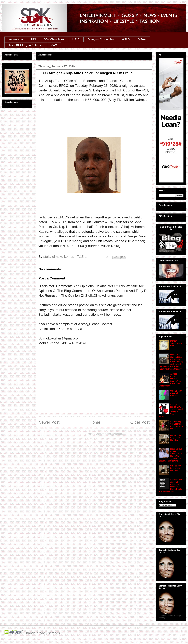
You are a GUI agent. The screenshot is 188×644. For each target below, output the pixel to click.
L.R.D (76, 39)
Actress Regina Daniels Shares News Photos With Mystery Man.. (170, 380)
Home (95, 422)
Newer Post (49, 422)
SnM (54, 45)
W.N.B (126, 39)
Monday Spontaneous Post (176, 343)
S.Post (142, 39)
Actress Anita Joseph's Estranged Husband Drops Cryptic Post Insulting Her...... (170, 485)
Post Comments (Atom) (104, 434)
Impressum (16, 39)
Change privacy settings (42, 633)
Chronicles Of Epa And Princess (176, 393)
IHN (33, 39)
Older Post (140, 422)
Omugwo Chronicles (101, 39)
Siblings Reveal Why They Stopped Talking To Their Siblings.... (171, 411)
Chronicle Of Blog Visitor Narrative (176, 438)
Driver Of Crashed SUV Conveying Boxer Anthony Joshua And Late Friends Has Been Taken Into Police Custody (171, 362)
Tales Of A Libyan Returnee (26, 45)
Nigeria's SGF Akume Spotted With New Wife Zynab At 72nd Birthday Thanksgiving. (171, 455)
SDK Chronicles (54, 39)
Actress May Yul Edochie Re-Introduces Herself (177, 425)
